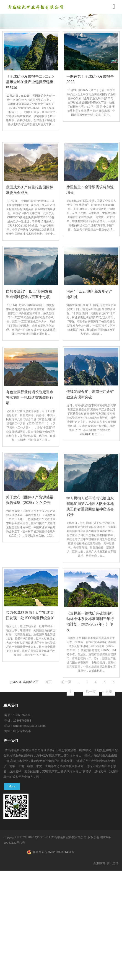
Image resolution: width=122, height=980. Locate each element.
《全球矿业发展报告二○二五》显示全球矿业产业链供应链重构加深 (31, 82)
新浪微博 (99, 863)
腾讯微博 (113, 863)
